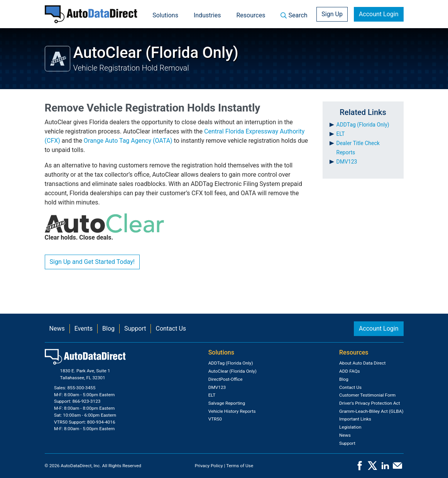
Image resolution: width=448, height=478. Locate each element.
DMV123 (347, 162)
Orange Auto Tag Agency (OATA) (128, 141)
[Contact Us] (397, 468)
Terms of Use (240, 466)
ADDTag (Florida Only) (363, 125)
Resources (251, 15)
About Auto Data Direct (362, 363)
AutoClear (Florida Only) (232, 371)
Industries (207, 15)
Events (84, 329)
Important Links (355, 419)
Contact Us (171, 329)
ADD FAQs (350, 371)
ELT (341, 134)
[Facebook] (360, 468)
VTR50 (215, 419)
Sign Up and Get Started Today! (92, 262)
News (57, 329)
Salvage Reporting (227, 403)
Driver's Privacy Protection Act (370, 403)
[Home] (91, 14)
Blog (108, 329)
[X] (372, 468)
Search (294, 15)
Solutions (165, 15)
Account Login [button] (379, 14)
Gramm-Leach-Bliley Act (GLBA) (371, 411)
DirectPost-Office (226, 379)
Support (135, 329)
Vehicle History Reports (232, 411)
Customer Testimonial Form (367, 395)
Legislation (350, 427)
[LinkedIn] (385, 468)
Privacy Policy (209, 466)
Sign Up (332, 14)
